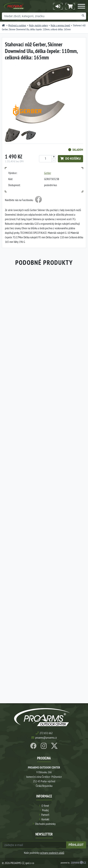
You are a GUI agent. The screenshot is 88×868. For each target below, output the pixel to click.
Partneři (45, 815)
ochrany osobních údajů (52, 853)
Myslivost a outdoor (17, 25)
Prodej (45, 810)
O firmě (45, 806)
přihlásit (76, 845)
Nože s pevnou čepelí (60, 25)
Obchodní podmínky (45, 824)
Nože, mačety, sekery (38, 25)
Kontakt (45, 819)
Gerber (48, 173)
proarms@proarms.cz (46, 737)
